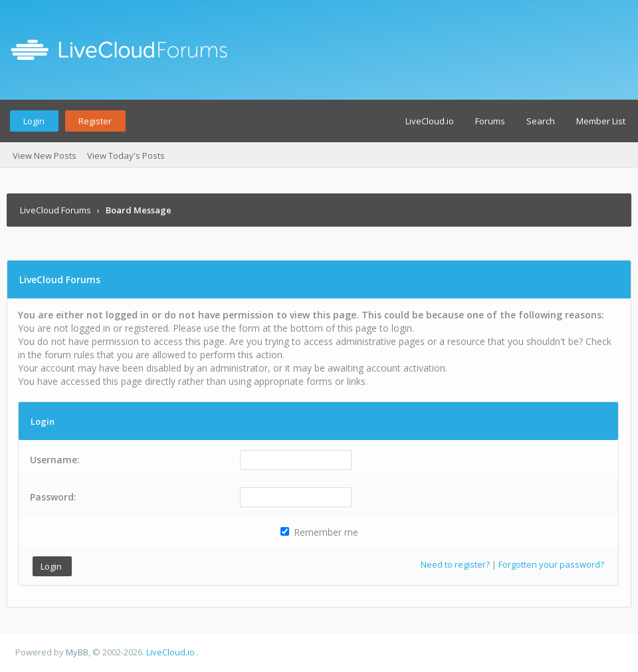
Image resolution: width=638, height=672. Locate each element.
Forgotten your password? (551, 564)
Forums (490, 121)
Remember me (319, 532)
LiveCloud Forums (55, 210)
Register (95, 121)
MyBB (77, 652)
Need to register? (455, 564)
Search (541, 121)
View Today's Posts (126, 156)
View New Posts (45, 156)
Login (34, 121)
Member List (601, 121)
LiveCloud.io (430, 121)
